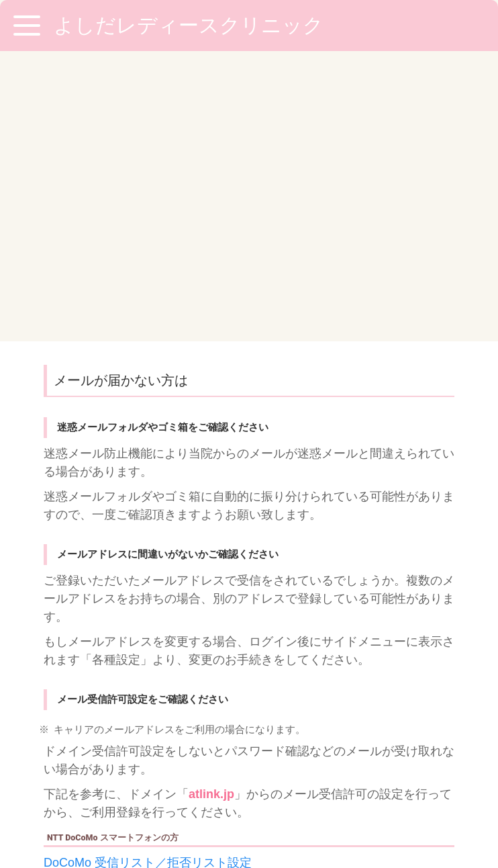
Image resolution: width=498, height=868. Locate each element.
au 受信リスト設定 (94, 622)
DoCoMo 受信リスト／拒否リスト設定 (148, 572)
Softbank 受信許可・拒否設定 (123, 672)
